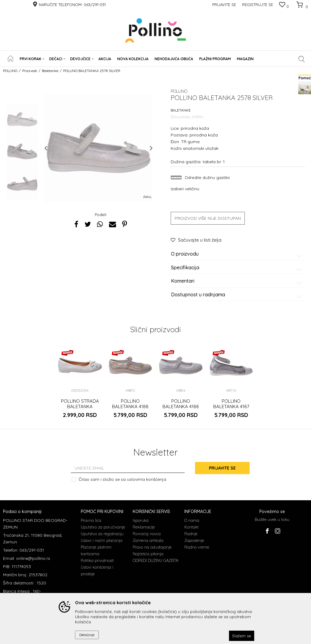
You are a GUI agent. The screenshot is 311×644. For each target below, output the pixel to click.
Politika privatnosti (97, 560)
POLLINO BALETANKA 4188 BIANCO (181, 407)
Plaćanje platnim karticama (96, 550)
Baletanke (50, 71)
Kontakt (191, 527)
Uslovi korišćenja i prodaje (97, 570)
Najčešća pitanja (148, 554)
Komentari (237, 281)
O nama (192, 520)
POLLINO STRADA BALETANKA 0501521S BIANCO (80, 407)
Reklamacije (144, 527)
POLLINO (10, 71)
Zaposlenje (194, 540)
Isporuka (141, 520)
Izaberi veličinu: (185, 189)
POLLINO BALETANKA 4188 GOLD (130, 407)
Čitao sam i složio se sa (122, 479)
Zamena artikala (148, 540)
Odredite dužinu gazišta (207, 177)
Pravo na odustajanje (152, 547)
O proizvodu (237, 254)
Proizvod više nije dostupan (208, 218)
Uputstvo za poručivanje (103, 527)
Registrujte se (258, 5)
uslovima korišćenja (147, 479)
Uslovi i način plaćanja (102, 540)
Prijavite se (222, 468)
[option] (22, 119)
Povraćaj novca (147, 534)
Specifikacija (237, 268)
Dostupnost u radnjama (237, 295)
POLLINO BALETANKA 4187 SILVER (231, 407)
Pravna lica (91, 520)
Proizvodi (30, 71)
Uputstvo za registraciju (102, 534)
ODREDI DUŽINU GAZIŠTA (155, 560)
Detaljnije (87, 635)
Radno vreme (197, 547)
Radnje (191, 534)
